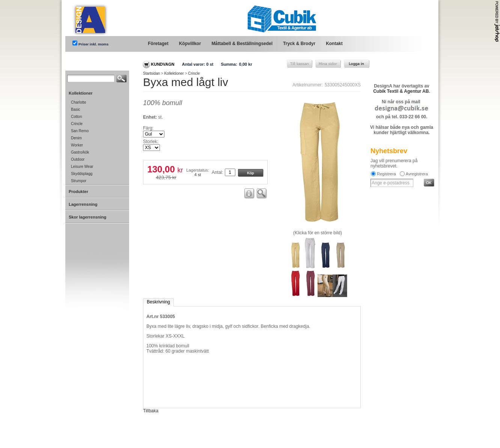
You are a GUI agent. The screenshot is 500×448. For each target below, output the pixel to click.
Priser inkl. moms (93, 44)
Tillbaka (151, 411)
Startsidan (151, 73)
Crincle (194, 73)
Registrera (386, 174)
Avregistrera (417, 174)
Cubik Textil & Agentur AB (401, 91)
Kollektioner (174, 73)
